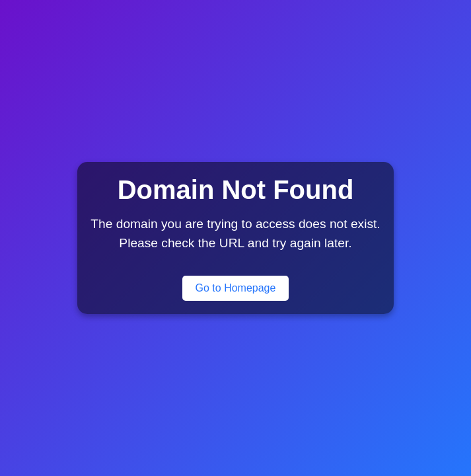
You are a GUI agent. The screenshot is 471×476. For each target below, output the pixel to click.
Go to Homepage (236, 288)
